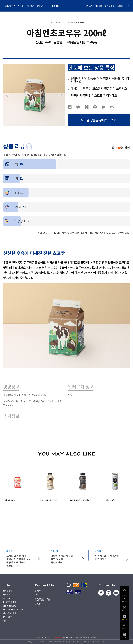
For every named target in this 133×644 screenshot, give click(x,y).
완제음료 (81, 22)
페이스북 (70, 107)
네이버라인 (95, 107)
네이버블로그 (87, 107)
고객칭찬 (38, 604)
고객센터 (38, 591)
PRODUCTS (61, 22)
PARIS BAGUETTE (66, 6)
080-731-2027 (41, 595)
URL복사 (112, 107)
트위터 (103, 107)
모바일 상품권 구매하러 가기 (99, 120)
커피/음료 (72, 22)
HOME (51, 22)
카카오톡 (78, 107)
